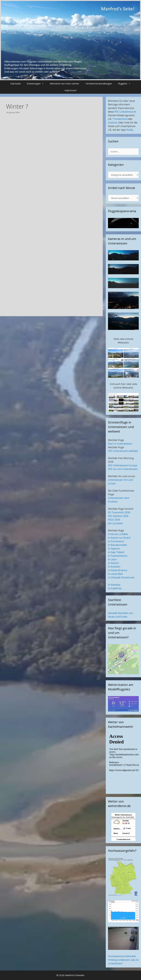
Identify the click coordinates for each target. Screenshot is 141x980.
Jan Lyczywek (115, 523)
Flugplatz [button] (126, 84)
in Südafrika (115, 588)
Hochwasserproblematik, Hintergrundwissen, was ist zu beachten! (123, 960)
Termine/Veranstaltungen (99, 83)
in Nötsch (113, 563)
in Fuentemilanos (118, 556)
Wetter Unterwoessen (123, 815)
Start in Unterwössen (120, 444)
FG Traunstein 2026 (119, 512)
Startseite (16, 83)
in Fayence (114, 549)
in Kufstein (114, 567)
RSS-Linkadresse (124, 112)
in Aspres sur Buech (119, 538)
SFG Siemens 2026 (118, 516)
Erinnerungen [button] (37, 84)
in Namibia (114, 585)
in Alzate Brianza (117, 570)
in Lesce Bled (115, 574)
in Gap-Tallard (116, 552)
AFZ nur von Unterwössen (123, 469)
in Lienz (112, 559)
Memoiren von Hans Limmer (65, 83)
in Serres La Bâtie (118, 534)
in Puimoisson (116, 541)
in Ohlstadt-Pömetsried (121, 577)
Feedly (130, 130)
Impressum (71, 90)
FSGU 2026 (114, 520)
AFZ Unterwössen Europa (122, 465)
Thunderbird (120, 119)
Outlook (113, 123)
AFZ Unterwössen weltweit (123, 451)
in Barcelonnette (117, 545)
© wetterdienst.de (123, 839)
